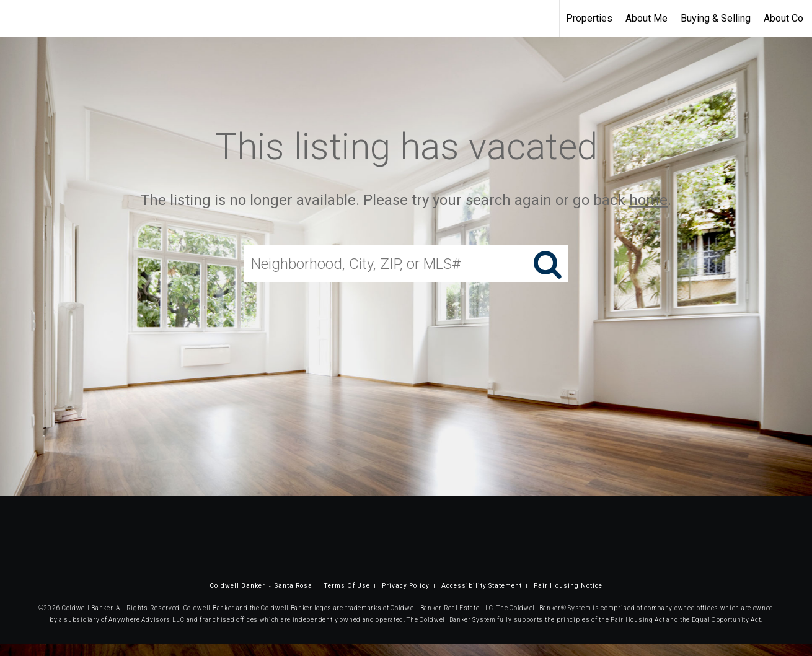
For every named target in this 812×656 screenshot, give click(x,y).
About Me (647, 18)
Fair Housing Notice (568, 586)
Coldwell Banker (237, 586)
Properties (589, 18)
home (648, 200)
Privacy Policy (406, 586)
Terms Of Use (347, 586)
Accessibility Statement (482, 586)
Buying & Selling (716, 18)
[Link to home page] (16, 19)
